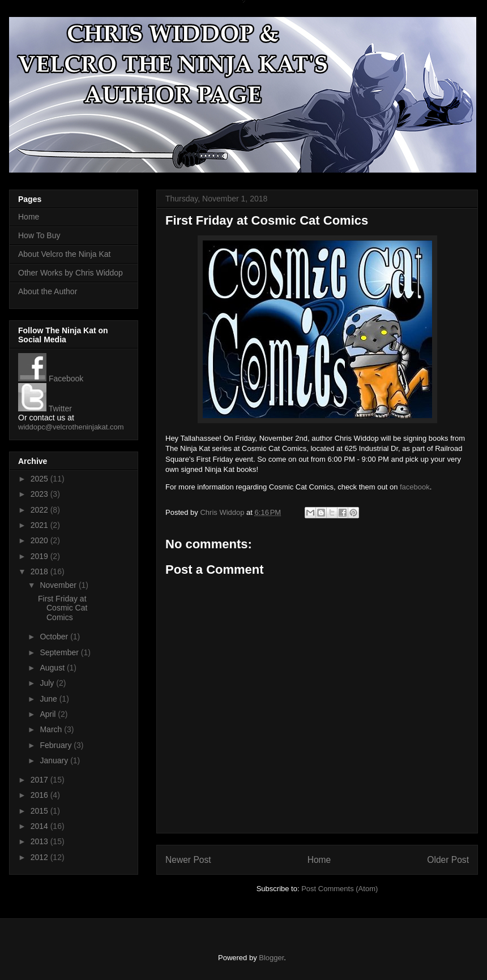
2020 (40, 540)
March (52, 729)
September (60, 652)
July (48, 683)
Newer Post (188, 860)
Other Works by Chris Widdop (71, 273)
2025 (40, 479)
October (55, 637)
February (57, 745)
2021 (40, 525)
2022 (40, 510)
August (53, 668)
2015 (40, 811)
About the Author (48, 291)
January (55, 760)
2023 (40, 494)
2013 (40, 841)
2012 (40, 857)
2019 (40, 556)
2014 (40, 826)
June (49, 699)
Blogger (271, 958)
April (49, 714)
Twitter (45, 409)
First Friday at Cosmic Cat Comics (63, 608)
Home (319, 860)
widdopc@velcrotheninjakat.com (71, 427)
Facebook (51, 379)
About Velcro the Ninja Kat (64, 254)
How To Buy (39, 235)
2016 (40, 795)
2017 (40, 780)
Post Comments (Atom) (339, 889)
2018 (40, 571)
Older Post (448, 860)
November (59, 585)
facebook (415, 487)
